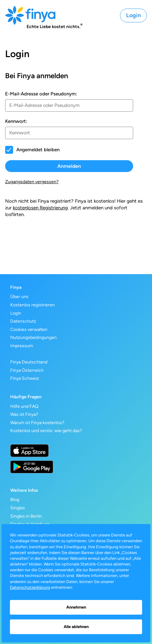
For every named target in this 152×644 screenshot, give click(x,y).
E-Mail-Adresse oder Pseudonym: (41, 94)
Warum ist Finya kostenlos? (37, 423)
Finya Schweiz (25, 378)
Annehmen (76, 607)
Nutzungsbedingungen (33, 337)
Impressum (22, 346)
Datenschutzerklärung (30, 587)
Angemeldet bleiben (38, 150)
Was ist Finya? (24, 414)
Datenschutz (23, 321)
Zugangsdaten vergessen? (32, 182)
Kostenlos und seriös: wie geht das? (46, 431)
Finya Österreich (27, 370)
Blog (15, 500)
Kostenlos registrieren (32, 305)
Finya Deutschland (29, 362)
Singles (18, 508)
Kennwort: (16, 121)
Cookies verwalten (29, 329)
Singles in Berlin (26, 516)
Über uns (19, 297)
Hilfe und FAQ (24, 406)
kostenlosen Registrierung (40, 208)
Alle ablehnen (76, 627)
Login (133, 15)
